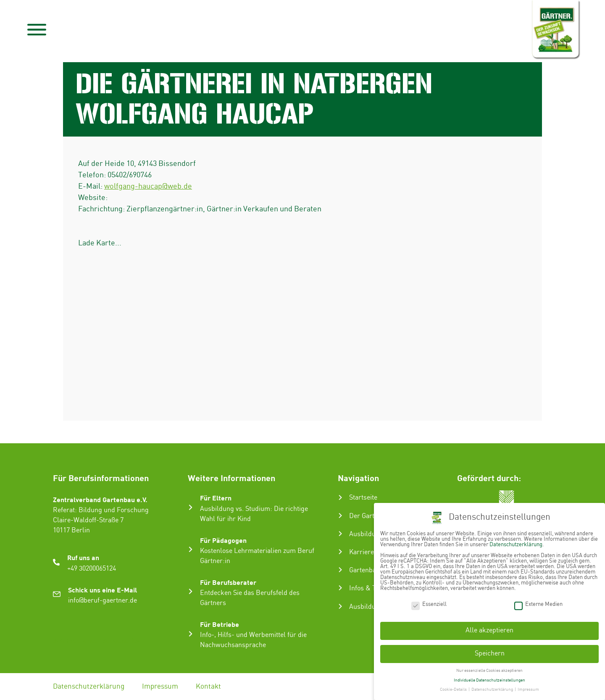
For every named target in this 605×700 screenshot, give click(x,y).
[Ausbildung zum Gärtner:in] (340, 534)
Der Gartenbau (371, 516)
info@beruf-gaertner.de (103, 601)
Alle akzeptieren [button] (489, 630)
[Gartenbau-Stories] (340, 570)
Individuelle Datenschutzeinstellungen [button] (489, 680)
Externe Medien (538, 604)
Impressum (160, 687)
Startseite (363, 498)
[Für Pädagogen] (191, 549)
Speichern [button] (490, 654)
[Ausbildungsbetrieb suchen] (340, 606)
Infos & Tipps (369, 588)
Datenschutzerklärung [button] (493, 689)
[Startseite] (340, 497)
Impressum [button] (528, 689)
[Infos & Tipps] (340, 588)
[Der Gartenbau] (340, 516)
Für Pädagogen (223, 540)
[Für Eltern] (191, 507)
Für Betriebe (220, 624)
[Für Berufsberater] (191, 591)
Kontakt (208, 687)
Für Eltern (216, 498)
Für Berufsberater (228, 582)
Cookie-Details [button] (454, 689)
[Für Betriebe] (191, 634)
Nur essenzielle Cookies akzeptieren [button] (489, 671)
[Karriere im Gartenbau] (340, 552)
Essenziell (429, 604)
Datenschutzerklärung (89, 687)
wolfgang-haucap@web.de (148, 186)
